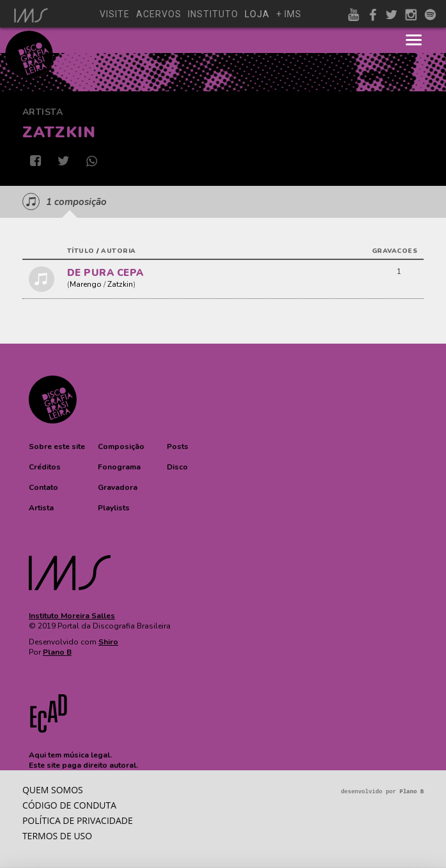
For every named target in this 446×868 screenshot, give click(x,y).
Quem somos (53, 790)
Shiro (108, 642)
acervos (159, 14)
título (81, 251)
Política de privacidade (78, 820)
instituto (213, 14)
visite (115, 14)
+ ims (289, 14)
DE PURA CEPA (105, 273)
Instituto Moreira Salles (72, 616)
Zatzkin (120, 284)
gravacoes (395, 251)
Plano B (57, 652)
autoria (119, 251)
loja (257, 14)
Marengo (86, 284)
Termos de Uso (57, 836)
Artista (43, 112)
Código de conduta (69, 805)
